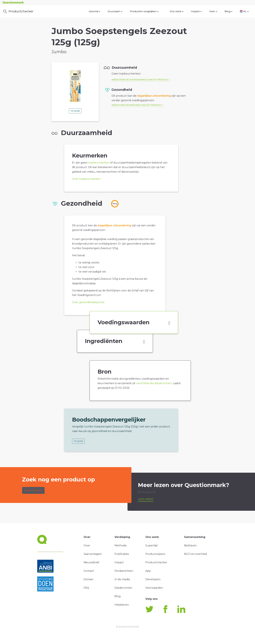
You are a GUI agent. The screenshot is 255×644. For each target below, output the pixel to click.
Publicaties (122, 554)
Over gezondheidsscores (88, 302)
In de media (122, 579)
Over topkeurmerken (86, 179)
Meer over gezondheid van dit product (137, 105)
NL (244, 11)
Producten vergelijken (144, 11)
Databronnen (123, 588)
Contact (89, 571)
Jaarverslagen (93, 554)
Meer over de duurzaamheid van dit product (140, 80)
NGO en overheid (195, 554)
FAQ (86, 588)
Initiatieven (122, 605)
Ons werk (177, 11)
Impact (196, 11)
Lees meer (146, 499)
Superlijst (152, 545)
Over (213, 11)
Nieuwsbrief (91, 562)
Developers (153, 579)
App (148, 571)
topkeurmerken (99, 163)
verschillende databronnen (154, 383)
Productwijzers (155, 554)
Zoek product (33, 490)
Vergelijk (75, 111)
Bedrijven (190, 545)
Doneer (89, 579)
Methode (121, 545)
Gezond (94, 11)
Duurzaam (115, 11)
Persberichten (124, 571)
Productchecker (18, 12)
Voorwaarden (154, 588)
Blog (228, 11)
